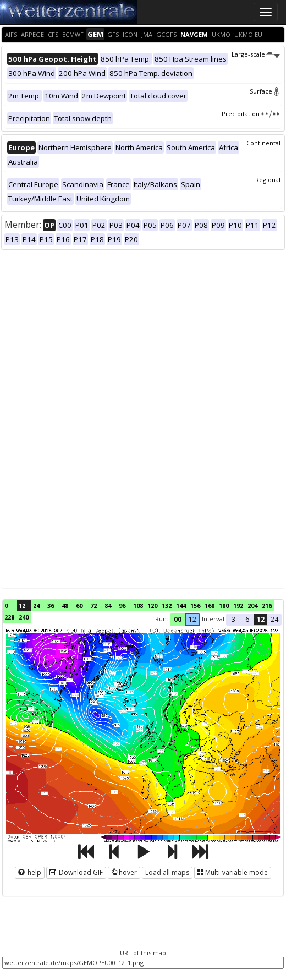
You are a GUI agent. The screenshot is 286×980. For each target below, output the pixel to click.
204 (252, 606)
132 (167, 606)
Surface (265, 91)
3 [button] (233, 619)
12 (22, 606)
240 (24, 617)
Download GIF (76, 872)
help (30, 872)
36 (51, 606)
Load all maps (167, 872)
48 (65, 606)
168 (210, 606)
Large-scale (256, 54)
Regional (268, 180)
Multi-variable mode (233, 872)
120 (152, 606)
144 (181, 606)
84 (108, 606)
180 (224, 606)
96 (122, 606)
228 (9, 617)
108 (138, 606)
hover (124, 872)
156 (195, 606)
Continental (263, 143)
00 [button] (178, 619)
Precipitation (251, 114)
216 (267, 606)
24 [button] (274, 619)
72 (94, 606)
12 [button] (193, 619)
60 (79, 606)
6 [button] (247, 619)
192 (238, 606)
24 (36, 606)
